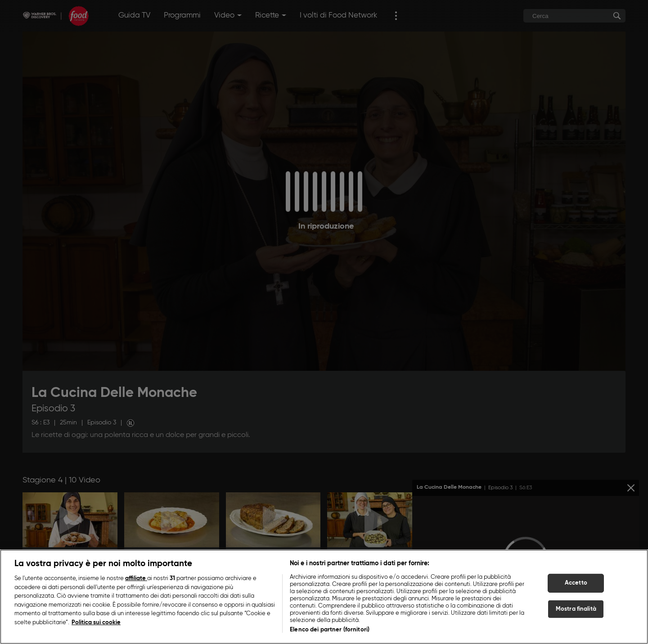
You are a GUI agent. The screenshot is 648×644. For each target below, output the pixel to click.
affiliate (136, 579)
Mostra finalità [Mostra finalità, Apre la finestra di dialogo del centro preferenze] (576, 609)
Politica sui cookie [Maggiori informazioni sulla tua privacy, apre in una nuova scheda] (96, 623)
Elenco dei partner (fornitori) (330, 630)
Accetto (576, 583)
